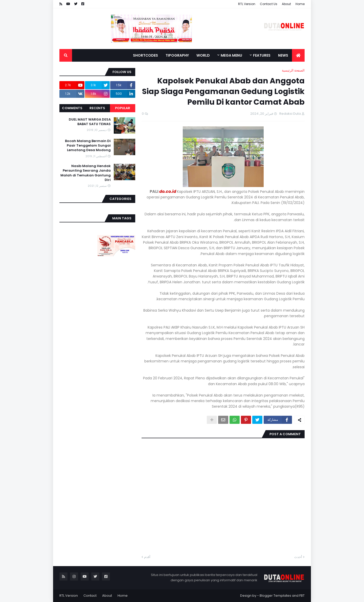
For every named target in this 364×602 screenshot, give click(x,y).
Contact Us (269, 4)
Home (300, 4)
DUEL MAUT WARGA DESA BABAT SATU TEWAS (90, 122)
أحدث (298, 557)
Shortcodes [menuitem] (145, 55)
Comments (72, 108)
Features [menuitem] (262, 55)
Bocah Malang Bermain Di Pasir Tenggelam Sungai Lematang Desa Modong (88, 146)
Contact (90, 596)
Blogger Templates (275, 596)
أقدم (147, 557)
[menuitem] (298, 55)
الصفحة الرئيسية (293, 70)
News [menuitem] (283, 55)
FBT (302, 596)
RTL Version (247, 4)
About (286, 4)
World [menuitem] (203, 55)
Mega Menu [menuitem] (231, 55)
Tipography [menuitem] (177, 55)
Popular (123, 108)
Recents (97, 108)
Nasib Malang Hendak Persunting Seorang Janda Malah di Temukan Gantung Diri (86, 173)
